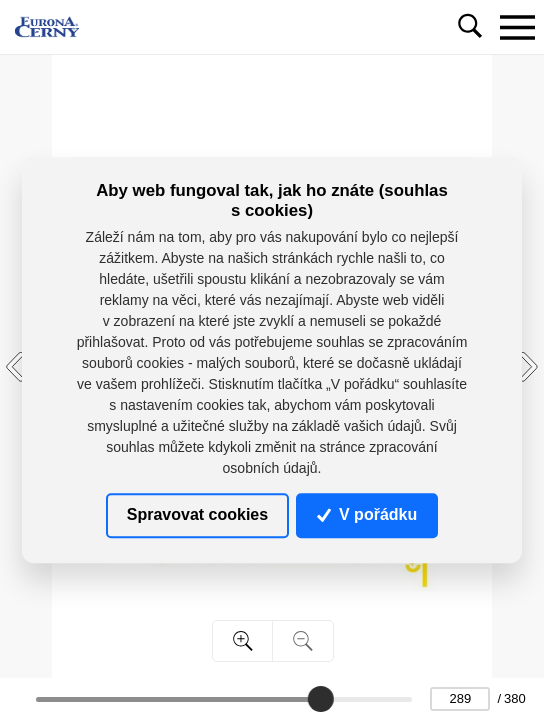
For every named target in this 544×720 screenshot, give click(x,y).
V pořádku (367, 515)
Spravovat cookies (197, 515)
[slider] (320, 699)
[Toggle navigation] (517, 27)
